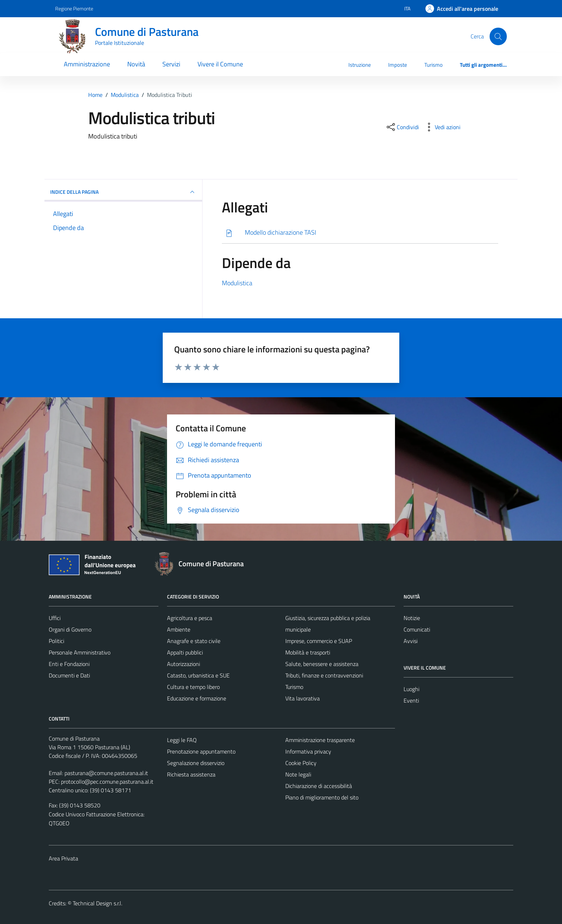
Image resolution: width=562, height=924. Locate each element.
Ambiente (179, 629)
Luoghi (411, 689)
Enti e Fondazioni (69, 664)
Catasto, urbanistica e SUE (198, 675)
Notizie (412, 618)
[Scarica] (360, 233)
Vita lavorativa (303, 698)
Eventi (411, 700)
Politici (56, 641)
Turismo (434, 65)
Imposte (398, 65)
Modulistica (237, 283)
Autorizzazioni (184, 664)
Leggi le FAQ (182, 740)
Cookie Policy (301, 763)
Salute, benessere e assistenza (322, 664)
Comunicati (417, 629)
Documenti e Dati (69, 675)
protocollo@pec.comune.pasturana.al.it (107, 782)
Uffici (55, 618)
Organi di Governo (70, 629)
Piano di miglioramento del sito (322, 797)
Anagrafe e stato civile (194, 641)
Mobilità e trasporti (308, 652)
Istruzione (360, 65)
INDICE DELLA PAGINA (123, 192)
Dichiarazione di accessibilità (319, 786)
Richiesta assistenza (191, 774)
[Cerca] (498, 36)
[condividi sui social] (402, 127)
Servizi (171, 64)
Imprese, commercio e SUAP (319, 641)
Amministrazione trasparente (320, 740)
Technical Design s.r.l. (97, 903)
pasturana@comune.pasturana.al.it (106, 773)
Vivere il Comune (220, 64)
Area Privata (63, 858)
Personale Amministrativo (80, 652)
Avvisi (411, 641)
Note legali (298, 774)
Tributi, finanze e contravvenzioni (324, 675)
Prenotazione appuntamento (201, 751)
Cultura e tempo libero (193, 687)
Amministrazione (87, 64)
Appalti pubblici (185, 652)
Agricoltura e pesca (190, 618)
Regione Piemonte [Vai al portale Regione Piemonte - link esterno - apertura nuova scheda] (74, 8)
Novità (136, 64)
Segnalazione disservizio (196, 763)
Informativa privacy (308, 751)
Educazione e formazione (197, 698)
